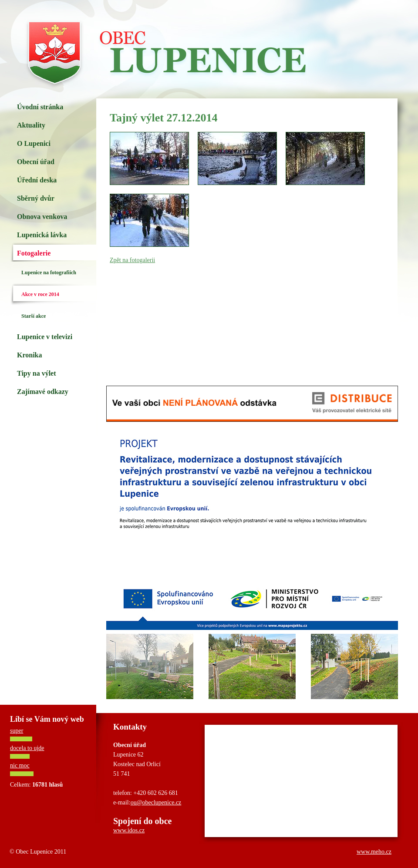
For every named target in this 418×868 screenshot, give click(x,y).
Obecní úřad (36, 162)
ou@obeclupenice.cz (156, 802)
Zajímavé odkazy (43, 392)
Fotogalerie (34, 253)
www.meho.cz (374, 852)
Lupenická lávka (42, 235)
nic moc (20, 765)
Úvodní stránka (40, 107)
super (17, 731)
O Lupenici (34, 143)
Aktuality (31, 125)
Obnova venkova (42, 217)
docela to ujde (27, 748)
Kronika (30, 355)
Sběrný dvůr (36, 198)
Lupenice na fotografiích (49, 273)
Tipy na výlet (37, 373)
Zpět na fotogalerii (132, 260)
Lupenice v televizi (45, 337)
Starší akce (34, 316)
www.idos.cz (129, 830)
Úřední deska (37, 180)
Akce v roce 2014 (40, 294)
